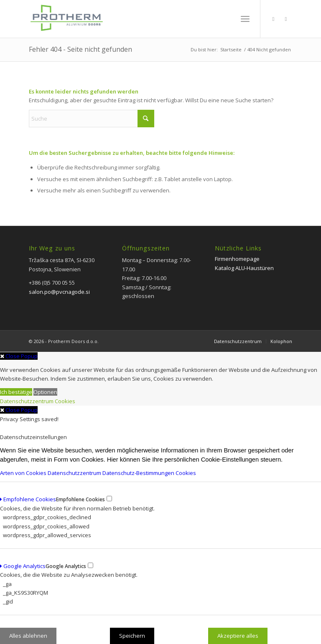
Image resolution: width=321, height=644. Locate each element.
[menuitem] (245, 19)
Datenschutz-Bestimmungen (139, 473)
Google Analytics (23, 566)
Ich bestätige (16, 392)
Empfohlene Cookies (28, 499)
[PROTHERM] (66, 23)
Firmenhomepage (237, 259)
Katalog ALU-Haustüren (244, 268)
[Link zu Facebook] (273, 19)
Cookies (65, 401)
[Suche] (92, 119)
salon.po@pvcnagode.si (59, 292)
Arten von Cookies (24, 473)
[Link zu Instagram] (286, 19)
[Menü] (245, 19)
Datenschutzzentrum (27, 401)
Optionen (45, 392)
